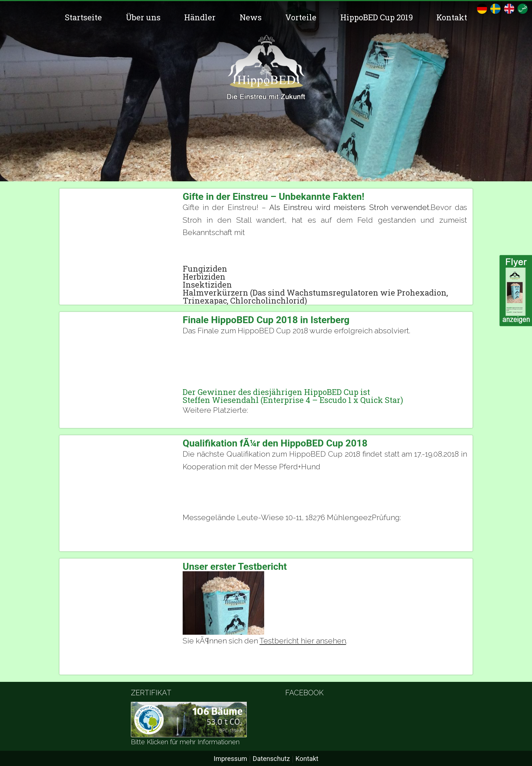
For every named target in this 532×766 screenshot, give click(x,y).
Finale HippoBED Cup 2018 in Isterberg (266, 320)
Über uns (143, 17)
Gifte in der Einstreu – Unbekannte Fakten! (273, 197)
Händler (200, 17)
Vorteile (301, 17)
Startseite (83, 17)
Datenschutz (271, 759)
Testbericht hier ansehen (303, 641)
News (251, 17)
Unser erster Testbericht (235, 567)
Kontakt (452, 17)
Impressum (230, 759)
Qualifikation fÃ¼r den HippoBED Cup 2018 (275, 443)
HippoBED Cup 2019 (377, 17)
